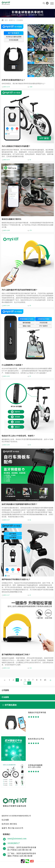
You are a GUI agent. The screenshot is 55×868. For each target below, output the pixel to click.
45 (45, 680)
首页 (6, 20)
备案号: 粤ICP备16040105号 (12, 828)
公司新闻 (5, 690)
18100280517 (14, 843)
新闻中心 (12, 20)
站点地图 (5, 820)
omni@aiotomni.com (17, 839)
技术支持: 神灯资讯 (9, 824)
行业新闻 (20, 20)
